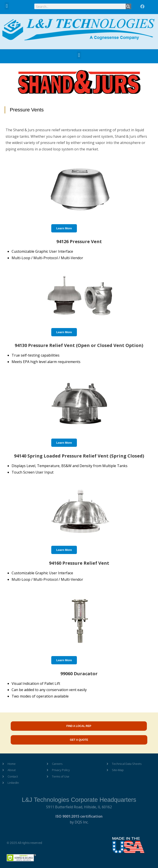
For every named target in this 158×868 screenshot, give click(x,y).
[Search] (128, 6)
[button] (7, 6)
